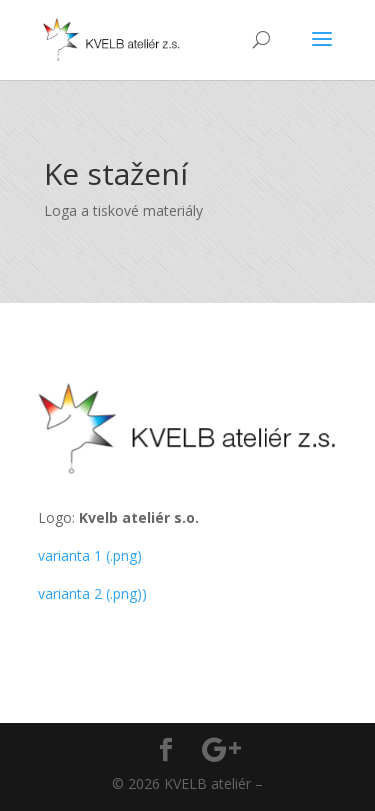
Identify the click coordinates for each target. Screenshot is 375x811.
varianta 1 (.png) (90, 555)
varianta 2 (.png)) (92, 593)
